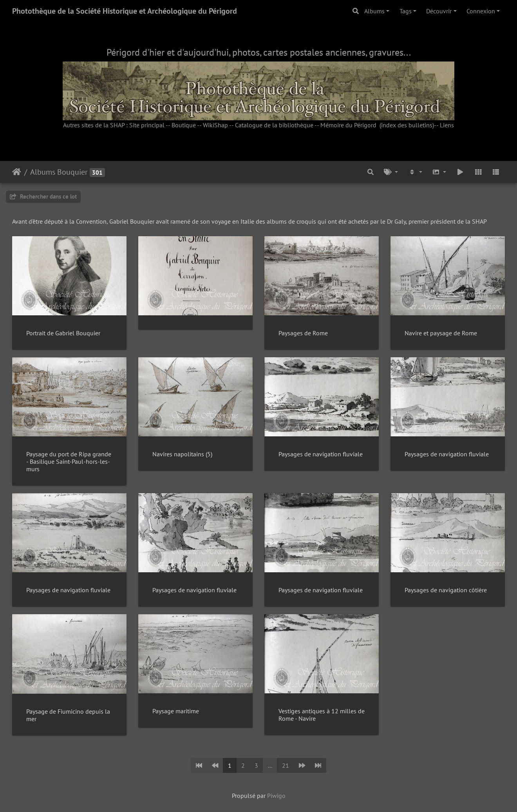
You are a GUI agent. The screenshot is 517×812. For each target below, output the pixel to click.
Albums (374, 11)
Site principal (147, 125)
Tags (406, 11)
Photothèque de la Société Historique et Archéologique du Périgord (125, 11)
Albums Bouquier (59, 172)
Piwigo (276, 796)
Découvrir (439, 11)
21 (286, 765)
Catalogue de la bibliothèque (274, 125)
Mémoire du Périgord (348, 125)
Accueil (17, 172)
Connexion (481, 11)
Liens (447, 125)
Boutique (184, 125)
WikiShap (215, 125)
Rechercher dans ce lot (43, 196)
